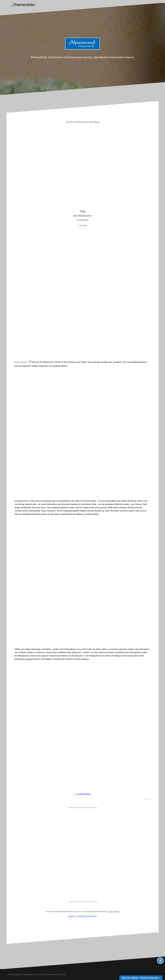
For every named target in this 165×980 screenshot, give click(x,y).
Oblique (49, 974)
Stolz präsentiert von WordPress (22, 974)
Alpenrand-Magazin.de (82, 52)
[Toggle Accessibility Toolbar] (160, 961)
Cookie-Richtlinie (113, 912)
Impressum (72, 916)
